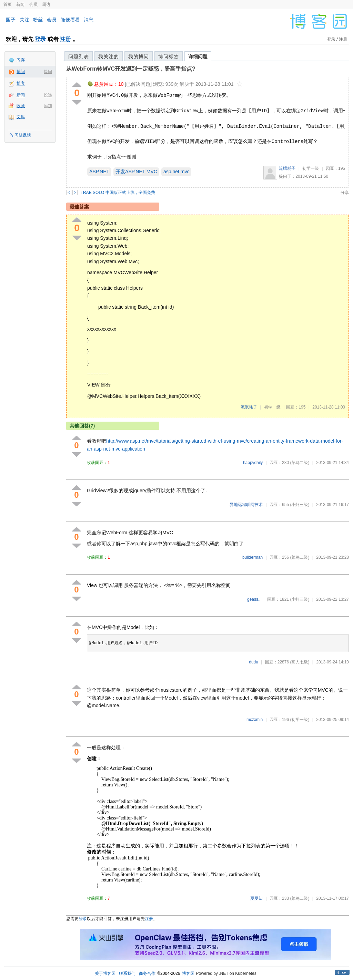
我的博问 (139, 56)
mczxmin (255, 720)
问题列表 (79, 56)
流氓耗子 (287, 168)
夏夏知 (256, 898)
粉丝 (38, 20)
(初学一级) (300, 720)
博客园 (188, 973)
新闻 (20, 4)
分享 (345, 193)
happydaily (253, 463)
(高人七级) (300, 662)
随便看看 (70, 20)
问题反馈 (23, 135)
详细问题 (198, 56)
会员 (33, 4)
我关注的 (109, 56)
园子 (11, 20)
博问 (21, 72)
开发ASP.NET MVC (136, 172)
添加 (48, 106)
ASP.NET (99, 172)
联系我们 (127, 973)
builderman (253, 557)
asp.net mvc (176, 172)
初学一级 (311, 168)
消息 (89, 20)
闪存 (21, 60)
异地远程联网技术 (246, 505)
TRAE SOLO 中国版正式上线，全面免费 (118, 193)
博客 (21, 83)
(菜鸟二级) (300, 463)
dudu (254, 662)
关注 (24, 20)
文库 (21, 117)
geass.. (254, 599)
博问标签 (169, 56)
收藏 (21, 106)
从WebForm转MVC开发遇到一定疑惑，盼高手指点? (131, 69)
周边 (46, 4)
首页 (8, 4)
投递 (48, 95)
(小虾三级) (300, 505)
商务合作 (147, 973)
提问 (48, 72)
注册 (65, 39)
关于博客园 (105, 973)
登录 (40, 39)
